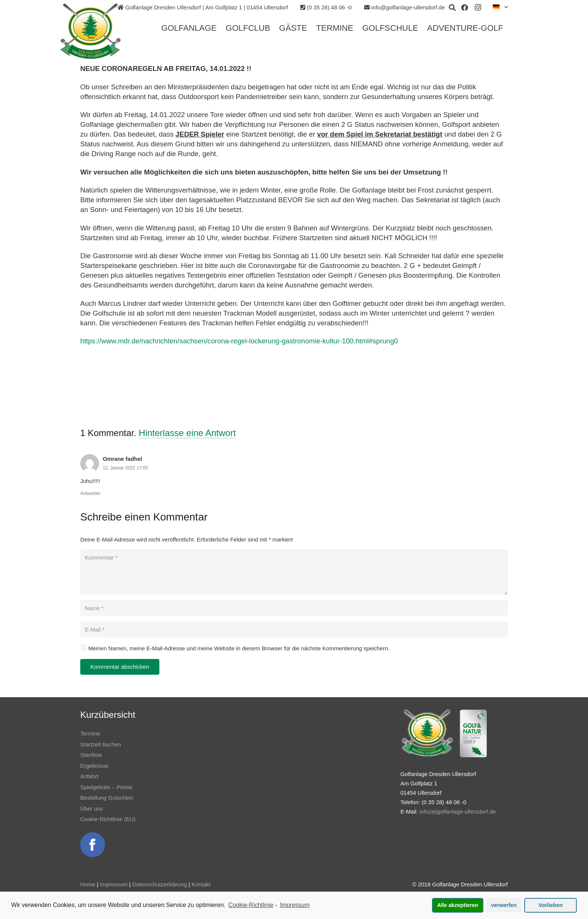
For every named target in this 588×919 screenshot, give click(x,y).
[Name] (294, 608)
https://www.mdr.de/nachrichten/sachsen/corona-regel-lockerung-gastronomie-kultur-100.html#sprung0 (239, 341)
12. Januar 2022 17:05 (125, 468)
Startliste (91, 755)
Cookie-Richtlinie (251, 905)
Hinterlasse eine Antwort (187, 433)
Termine (90, 733)
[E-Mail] (294, 630)
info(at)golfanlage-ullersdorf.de (457, 811)
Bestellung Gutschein (107, 798)
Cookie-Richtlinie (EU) (108, 819)
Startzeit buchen (100, 744)
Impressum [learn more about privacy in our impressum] (295, 905)
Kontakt (201, 884)
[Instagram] (478, 8)
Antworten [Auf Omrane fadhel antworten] (90, 493)
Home (88, 884)
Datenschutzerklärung (160, 884)
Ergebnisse (94, 766)
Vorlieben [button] (551, 905)
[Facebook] (465, 8)
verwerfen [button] (504, 905)
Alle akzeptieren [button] (458, 905)
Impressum (114, 884)
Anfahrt (89, 776)
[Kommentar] (294, 572)
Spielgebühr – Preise (106, 787)
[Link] (90, 31)
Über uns (92, 808)
